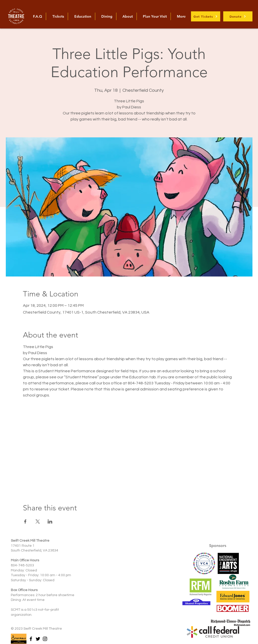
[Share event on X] (38, 522)
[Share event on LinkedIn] (50, 522)
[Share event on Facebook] (25, 522)
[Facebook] (31, 639)
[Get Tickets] (206, 16)
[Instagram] (45, 639)
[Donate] (238, 16)
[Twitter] (38, 639)
